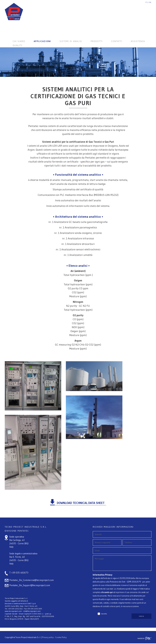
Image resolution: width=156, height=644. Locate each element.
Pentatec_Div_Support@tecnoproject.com (30, 585)
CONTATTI (117, 41)
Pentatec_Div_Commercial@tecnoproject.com (31, 580)
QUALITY (18, 45)
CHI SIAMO (19, 41)
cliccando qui (107, 595)
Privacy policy (48, 639)
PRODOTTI (97, 41)
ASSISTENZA (138, 41)
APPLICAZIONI (42, 41)
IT (146, 2)
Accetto (104, 616)
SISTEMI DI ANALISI (71, 41)
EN (150, 2)
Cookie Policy (61, 639)
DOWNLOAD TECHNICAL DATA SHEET (81, 503)
